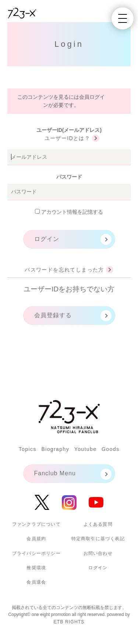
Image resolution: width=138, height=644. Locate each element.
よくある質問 (98, 524)
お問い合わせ (98, 553)
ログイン (47, 239)
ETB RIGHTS (69, 622)
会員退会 (36, 582)
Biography (55, 449)
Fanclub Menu (55, 473)
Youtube (86, 449)
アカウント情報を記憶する (69, 212)
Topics (28, 449)
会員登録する (53, 315)
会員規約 (36, 539)
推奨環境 (36, 568)
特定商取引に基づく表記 (98, 539)
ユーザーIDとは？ (68, 138)
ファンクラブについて (36, 524)
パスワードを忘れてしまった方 (64, 270)
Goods (110, 449)
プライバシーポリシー (36, 553)
